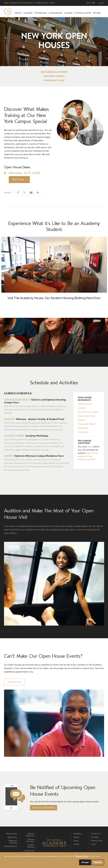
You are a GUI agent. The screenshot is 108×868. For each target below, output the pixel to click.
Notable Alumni (11, 846)
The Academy (30, 3)
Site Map (95, 837)
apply (90, 447)
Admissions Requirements (28, 852)
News (76, 841)
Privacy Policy (97, 841)
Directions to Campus (88, 412)
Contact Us (83, 432)
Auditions (78, 834)
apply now (86, 526)
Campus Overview (30, 840)
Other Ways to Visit (54, 80)
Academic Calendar (13, 842)
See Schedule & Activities (54, 72)
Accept (85, 862)
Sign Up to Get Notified (44, 808)
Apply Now (12, 837)
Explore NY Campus (54, 76)
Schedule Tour (14, 682)
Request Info (12, 834)
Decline (98, 862)
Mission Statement (30, 835)
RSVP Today (19, 180)
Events (77, 837)
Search (90, 3)
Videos (77, 844)
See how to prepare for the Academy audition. (88, 456)
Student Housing (31, 846)
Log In (101, 3)
